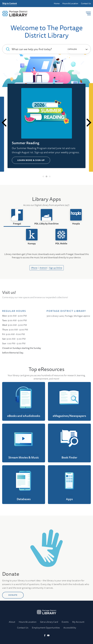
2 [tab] (47, 176)
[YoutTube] (48, 636)
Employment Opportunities (46, 628)
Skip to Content (10, 3)
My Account (78, 622)
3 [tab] (50, 176)
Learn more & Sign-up (31, 160)
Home (57, 4)
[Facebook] (45, 636)
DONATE (13, 604)
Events (65, 622)
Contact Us (86, 4)
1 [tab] (43, 176)
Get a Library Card (49, 622)
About (12, 622)
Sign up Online (56, 268)
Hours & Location (70, 4)
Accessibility (70, 628)
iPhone (34, 268)
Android (43, 268)
